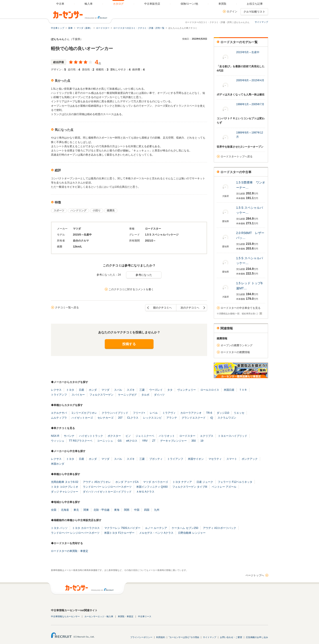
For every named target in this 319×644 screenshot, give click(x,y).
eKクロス (132, 441)
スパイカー (78, 395)
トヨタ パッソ (59, 528)
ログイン (232, 12)
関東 (86, 510)
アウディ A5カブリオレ (97, 482)
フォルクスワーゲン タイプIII (190, 487)
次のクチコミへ (190, 308)
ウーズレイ (156, 390)
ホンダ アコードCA (127, 482)
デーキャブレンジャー (173, 441)
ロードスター (187, 436)
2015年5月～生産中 (248, 52)
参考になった (144, 275)
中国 (137, 510)
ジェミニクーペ (145, 436)
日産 (82, 390)
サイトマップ (261, 22)
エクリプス (207, 436)
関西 (127, 510)
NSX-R (55, 436)
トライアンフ (59, 395)
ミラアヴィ (169, 413)
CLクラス (133, 418)
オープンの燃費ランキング (237, 345)
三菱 (142, 390)
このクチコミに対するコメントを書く (131, 289)
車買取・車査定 (126, 616)
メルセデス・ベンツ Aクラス (156, 533)
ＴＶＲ (243, 390)
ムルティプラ (59, 418)
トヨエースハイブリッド (233, 436)
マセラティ (215, 459)
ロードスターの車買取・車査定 (70, 551)
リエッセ (239, 413)
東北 (76, 510)
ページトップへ (255, 575)
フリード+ (139, 413)
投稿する (129, 344)
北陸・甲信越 (101, 510)
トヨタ (70, 390)
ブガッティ (156, 459)
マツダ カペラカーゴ (155, 482)
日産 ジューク (205, 482)
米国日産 (229, 390)
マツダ (105, 390)
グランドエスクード (194, 418)
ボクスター (114, 436)
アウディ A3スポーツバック (220, 528)
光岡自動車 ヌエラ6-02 (65, 482)
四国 (147, 510)
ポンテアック (250, 459)
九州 (157, 510)
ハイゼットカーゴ (82, 418)
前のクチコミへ (162, 308)
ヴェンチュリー (187, 390)
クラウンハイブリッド (115, 413)
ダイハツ (159, 395)
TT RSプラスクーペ (81, 441)
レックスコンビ (152, 418)
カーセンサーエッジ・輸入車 (99, 616)
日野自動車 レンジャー (192, 533)
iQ (212, 418)
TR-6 (209, 413)
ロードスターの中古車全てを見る (241, 308)
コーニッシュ (105, 441)
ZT (154, 441)
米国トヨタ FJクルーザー (119, 533)
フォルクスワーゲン (101, 395)
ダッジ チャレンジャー (65, 492)
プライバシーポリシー (141, 637)
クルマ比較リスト (254, 12)
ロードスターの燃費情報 (235, 352)
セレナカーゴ (105, 418)
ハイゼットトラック (91, 436)
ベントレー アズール (224, 487)
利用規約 (161, 637)
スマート (232, 459)
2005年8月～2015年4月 (250, 80)
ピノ (128, 436)
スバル (118, 390)
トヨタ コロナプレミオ (65, 487)
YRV (145, 441)
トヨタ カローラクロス (86, 528)
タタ (170, 390)
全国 (54, 510)
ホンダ (93, 390)
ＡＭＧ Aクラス (145, 492)
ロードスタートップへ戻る (237, 157)
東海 (117, 510)
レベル (154, 413)
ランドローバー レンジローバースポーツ (107, 487)
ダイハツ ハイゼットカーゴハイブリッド (107, 492)
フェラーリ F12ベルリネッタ (235, 482)
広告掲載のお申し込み (257, 637)
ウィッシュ (58, 441)
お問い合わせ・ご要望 (231, 637)
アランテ (172, 418)
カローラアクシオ (191, 413)
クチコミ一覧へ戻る (67, 307)
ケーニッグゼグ (127, 395)
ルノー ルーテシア (156, 528)
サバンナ (69, 436)
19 (202, 441)
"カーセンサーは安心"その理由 (184, 637)
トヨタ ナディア (182, 482)
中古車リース (145, 616)
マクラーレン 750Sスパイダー (122, 528)
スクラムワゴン (227, 418)
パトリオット (167, 436)
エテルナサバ (59, 413)
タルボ (145, 395)
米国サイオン (196, 459)
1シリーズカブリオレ (84, 413)
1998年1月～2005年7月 (250, 104)
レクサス (56, 390)
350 (194, 441)
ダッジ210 (223, 413)
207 (120, 418)
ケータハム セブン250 (185, 528)
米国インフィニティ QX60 (152, 487)
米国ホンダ (58, 464)
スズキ (131, 390)
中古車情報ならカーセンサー (65, 616)
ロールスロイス (210, 390)
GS (120, 441)
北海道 (65, 510)
